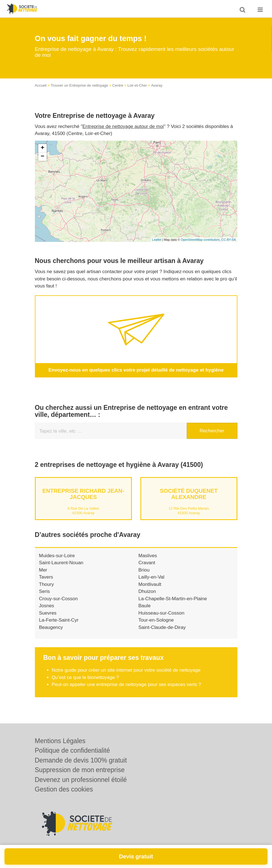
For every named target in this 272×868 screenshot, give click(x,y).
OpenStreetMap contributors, (201, 240)
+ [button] (42, 148)
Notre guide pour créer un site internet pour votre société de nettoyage (126, 670)
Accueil (41, 85)
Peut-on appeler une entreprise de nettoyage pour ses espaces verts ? (126, 684)
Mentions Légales (60, 741)
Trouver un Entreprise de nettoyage (79, 85)
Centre (118, 85)
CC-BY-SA (229, 240)
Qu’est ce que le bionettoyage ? (85, 677)
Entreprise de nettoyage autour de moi (123, 126)
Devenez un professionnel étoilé (81, 780)
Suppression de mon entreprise (80, 770)
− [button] (42, 157)
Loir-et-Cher (137, 85)
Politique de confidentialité (72, 750)
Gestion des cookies (64, 789)
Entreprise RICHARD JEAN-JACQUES (83, 494)
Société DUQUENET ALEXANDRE (189, 494)
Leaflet (157, 240)
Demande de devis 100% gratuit (81, 760)
